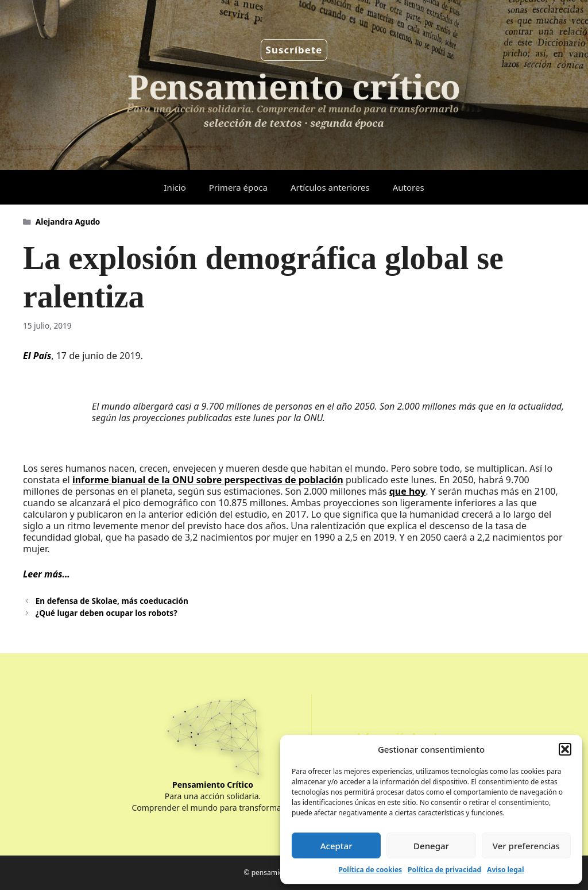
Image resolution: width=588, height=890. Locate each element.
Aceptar (336, 846)
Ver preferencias (526, 846)
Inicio (175, 187)
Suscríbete (294, 50)
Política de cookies (370, 870)
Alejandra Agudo (68, 221)
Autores (409, 187)
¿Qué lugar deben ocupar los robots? (107, 613)
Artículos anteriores (330, 187)
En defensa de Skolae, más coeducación (112, 601)
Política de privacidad (444, 870)
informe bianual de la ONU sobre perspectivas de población (208, 480)
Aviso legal (505, 870)
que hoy (407, 491)
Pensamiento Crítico (213, 785)
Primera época (238, 187)
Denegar (431, 846)
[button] (565, 749)
